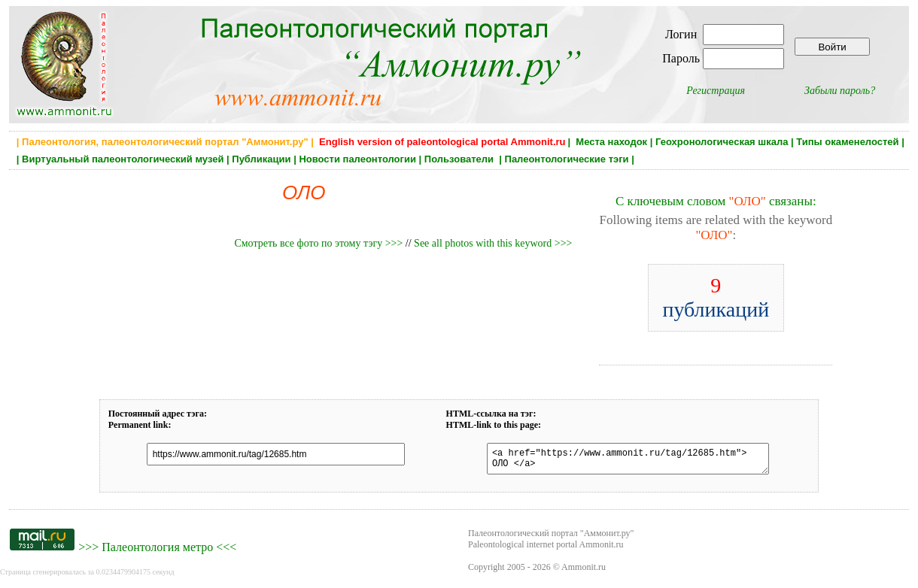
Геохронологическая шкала (722, 142)
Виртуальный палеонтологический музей (123, 159)
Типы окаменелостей (847, 142)
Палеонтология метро (157, 552)
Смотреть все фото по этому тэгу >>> (318, 243)
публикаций (716, 297)
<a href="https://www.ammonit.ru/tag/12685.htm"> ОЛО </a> (620, 461)
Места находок (611, 142)
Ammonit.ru (584, 571)
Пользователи (461, 159)
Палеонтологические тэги (567, 159)
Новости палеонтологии (357, 159)
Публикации (261, 159)
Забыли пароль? (840, 91)
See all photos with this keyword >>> (493, 243)
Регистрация (716, 91)
